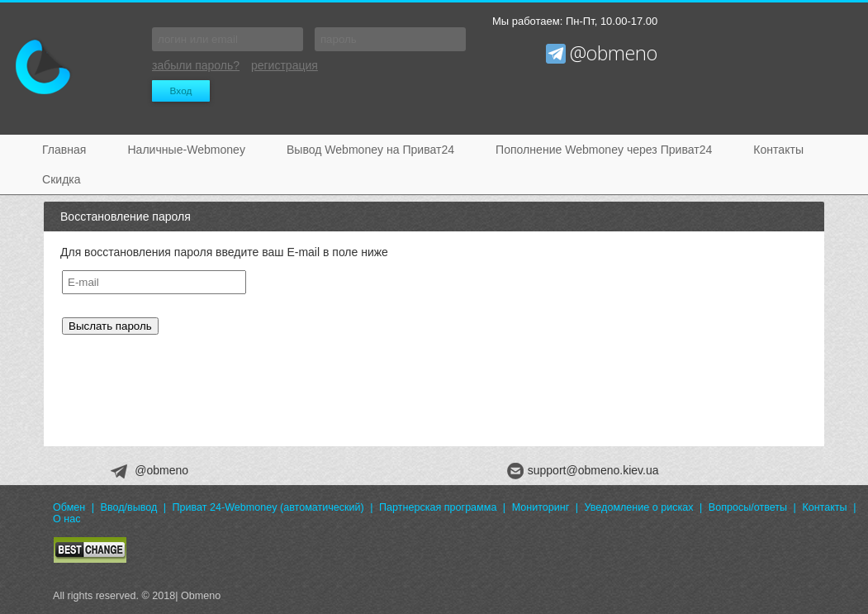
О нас (66, 519)
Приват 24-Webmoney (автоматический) (268, 507)
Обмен (69, 507)
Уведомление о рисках (639, 507)
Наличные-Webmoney (186, 150)
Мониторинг (541, 507)
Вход (181, 91)
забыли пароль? (196, 65)
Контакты (778, 150)
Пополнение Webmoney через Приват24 (604, 150)
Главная (64, 150)
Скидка (62, 179)
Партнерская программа (438, 507)
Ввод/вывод (129, 507)
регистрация (285, 65)
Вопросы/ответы (748, 507)
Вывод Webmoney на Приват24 (370, 150)
